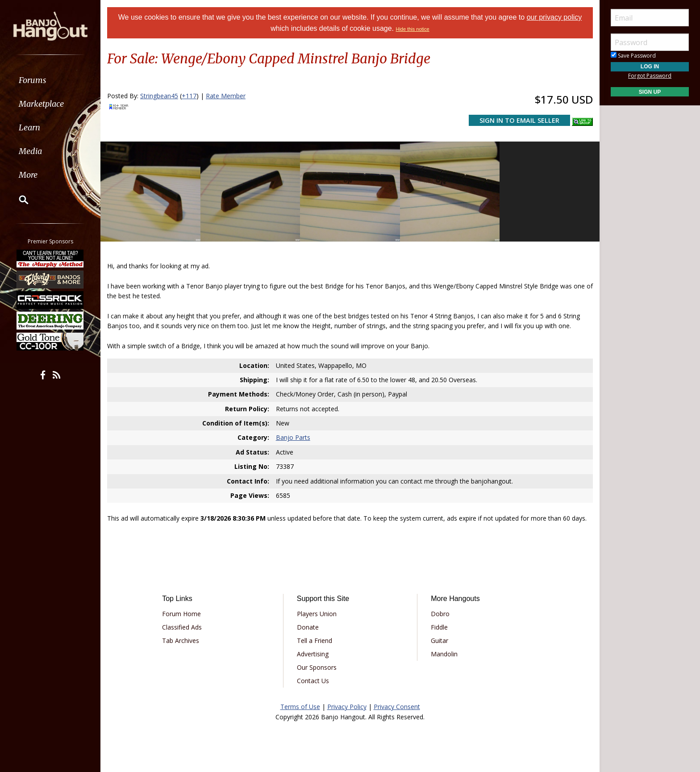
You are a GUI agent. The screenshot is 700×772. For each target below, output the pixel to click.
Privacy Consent (397, 707)
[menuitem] (50, 80)
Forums (33, 80)
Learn (29, 127)
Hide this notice (412, 29)
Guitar (440, 641)
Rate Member (226, 96)
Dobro (440, 614)
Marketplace (41, 104)
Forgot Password (650, 76)
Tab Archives (181, 641)
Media (30, 151)
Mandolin (444, 654)
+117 (189, 96)
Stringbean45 (159, 96)
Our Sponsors (317, 667)
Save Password (633, 56)
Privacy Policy (347, 707)
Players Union (317, 614)
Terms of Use (300, 707)
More (28, 175)
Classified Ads (182, 627)
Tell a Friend (315, 641)
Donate (308, 627)
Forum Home (181, 614)
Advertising (313, 654)
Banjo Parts (293, 437)
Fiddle (439, 627)
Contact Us (313, 681)
